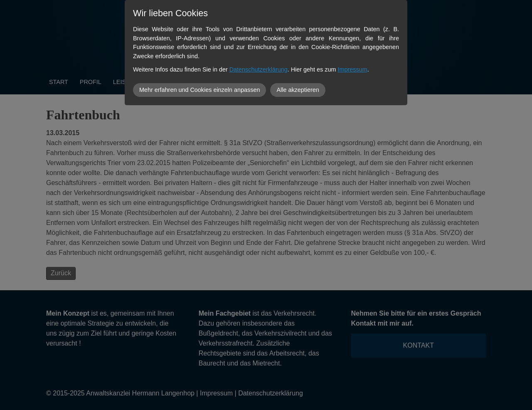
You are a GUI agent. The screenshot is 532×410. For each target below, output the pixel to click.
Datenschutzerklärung (259, 69)
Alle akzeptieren (298, 90)
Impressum (353, 69)
